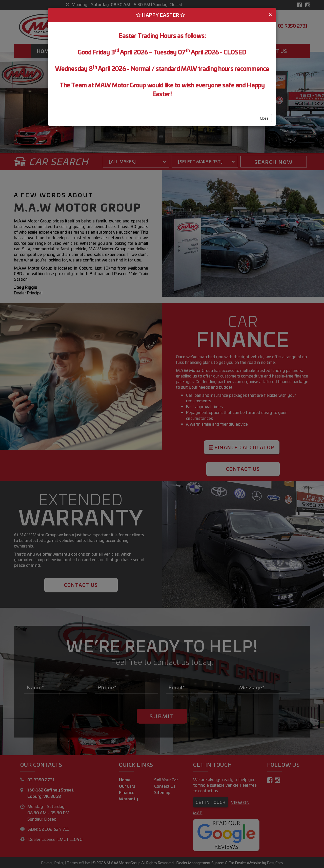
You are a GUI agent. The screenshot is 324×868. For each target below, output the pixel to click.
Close (264, 118)
